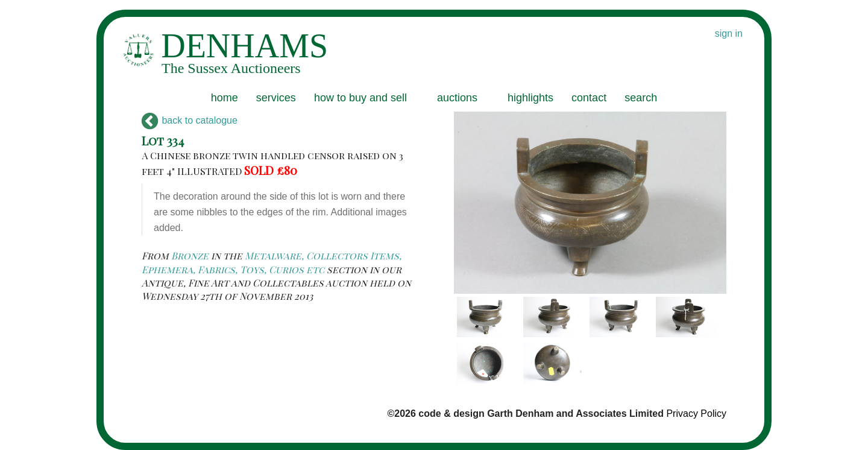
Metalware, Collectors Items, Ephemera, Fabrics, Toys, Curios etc (272, 262)
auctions (457, 98)
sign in (729, 33)
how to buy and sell (360, 98)
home (225, 98)
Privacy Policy (696, 414)
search (641, 98)
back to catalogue (190, 120)
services (276, 98)
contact (589, 98)
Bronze (190, 255)
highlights (530, 98)
